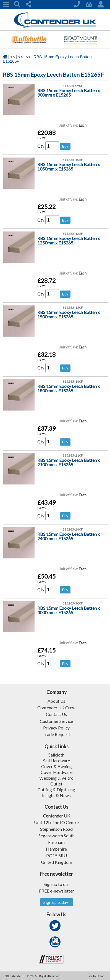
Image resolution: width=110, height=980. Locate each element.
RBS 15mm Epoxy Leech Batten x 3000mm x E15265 (69, 610)
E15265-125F (73, 234)
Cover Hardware (57, 772)
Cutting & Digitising (56, 789)
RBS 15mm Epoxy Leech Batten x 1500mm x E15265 (69, 315)
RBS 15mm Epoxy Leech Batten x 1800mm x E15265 (69, 389)
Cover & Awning (57, 766)
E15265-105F (73, 160)
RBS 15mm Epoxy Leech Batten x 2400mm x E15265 (69, 536)
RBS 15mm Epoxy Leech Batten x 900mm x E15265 (69, 93)
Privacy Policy (56, 727)
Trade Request (56, 734)
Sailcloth (57, 754)
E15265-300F (73, 603)
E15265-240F (73, 529)
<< (13, 57)
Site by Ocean (96, 976)
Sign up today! (57, 902)
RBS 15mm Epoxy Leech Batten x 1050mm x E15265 (69, 167)
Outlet (57, 783)
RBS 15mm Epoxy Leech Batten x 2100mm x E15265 (69, 463)
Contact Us (56, 714)
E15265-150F (73, 307)
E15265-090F (73, 86)
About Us (56, 701)
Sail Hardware (57, 760)
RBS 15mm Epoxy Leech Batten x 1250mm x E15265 (69, 241)
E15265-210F (73, 455)
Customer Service (57, 721)
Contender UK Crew (57, 708)
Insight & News (56, 795)
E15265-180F (73, 381)
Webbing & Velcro (57, 777)
